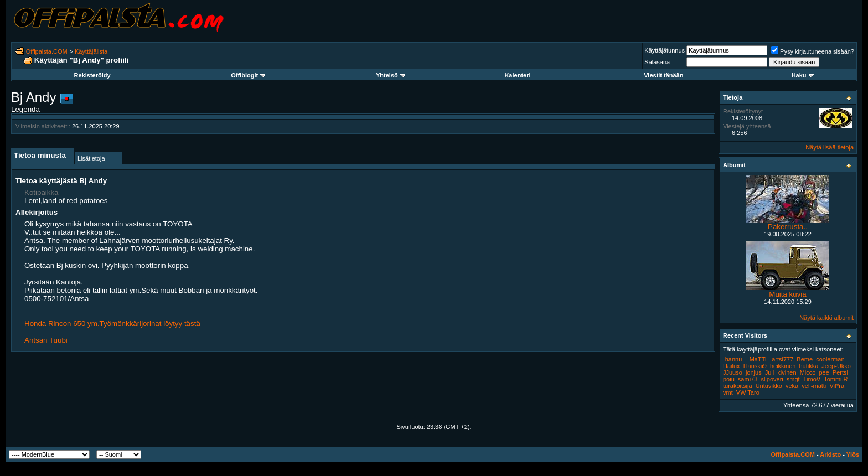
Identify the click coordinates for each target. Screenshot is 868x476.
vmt (728, 392)
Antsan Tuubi (46, 340)
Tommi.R (836, 379)
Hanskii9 (755, 366)
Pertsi (840, 372)
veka (792, 386)
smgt (793, 379)
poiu (729, 379)
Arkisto (830, 454)
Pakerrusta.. (788, 227)
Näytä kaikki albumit (826, 318)
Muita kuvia (787, 294)
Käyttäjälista (91, 51)
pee (824, 372)
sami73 (748, 379)
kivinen (787, 372)
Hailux (732, 366)
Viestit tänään (663, 75)
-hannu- (733, 359)
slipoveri (772, 379)
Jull (770, 372)
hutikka (808, 366)
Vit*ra (837, 386)
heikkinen (783, 366)
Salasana (657, 62)
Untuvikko (769, 386)
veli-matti (814, 386)
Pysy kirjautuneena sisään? (813, 51)
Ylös (853, 454)
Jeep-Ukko (836, 366)
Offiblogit (248, 75)
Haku (803, 75)
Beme (805, 359)
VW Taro (748, 392)
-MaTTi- (758, 359)
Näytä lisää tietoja (830, 147)
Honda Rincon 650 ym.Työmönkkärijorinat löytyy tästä (112, 324)
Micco (808, 372)
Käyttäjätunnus (665, 50)
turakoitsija (738, 386)
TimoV (812, 379)
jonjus (754, 372)
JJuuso (733, 372)
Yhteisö (391, 75)
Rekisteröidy (92, 75)
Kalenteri (517, 75)
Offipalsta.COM (47, 51)
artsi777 (782, 359)
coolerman (830, 359)
